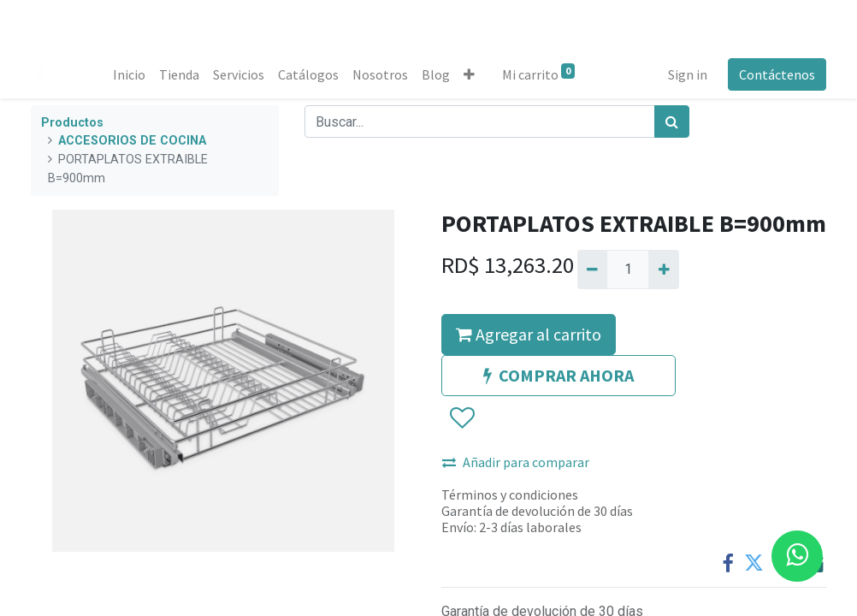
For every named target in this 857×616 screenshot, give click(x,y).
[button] (469, 74)
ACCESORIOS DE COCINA (132, 141)
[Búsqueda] (672, 121)
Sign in (688, 74)
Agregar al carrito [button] (529, 334)
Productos (72, 123)
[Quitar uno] (592, 269)
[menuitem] (129, 74)
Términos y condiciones (510, 495)
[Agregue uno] (663, 269)
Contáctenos (777, 74)
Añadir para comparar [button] (516, 462)
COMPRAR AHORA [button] (559, 375)
